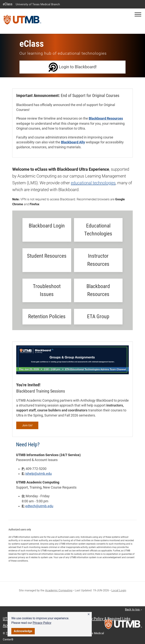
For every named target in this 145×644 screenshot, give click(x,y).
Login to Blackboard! (73, 67)
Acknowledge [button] (23, 631)
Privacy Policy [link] (42, 623)
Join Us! (27, 425)
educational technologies (93, 183)
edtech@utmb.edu (39, 506)
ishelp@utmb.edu (39, 474)
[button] (89, 614)
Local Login (119, 590)
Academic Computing (59, 590)
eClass (8, 4)
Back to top (134, 609)
